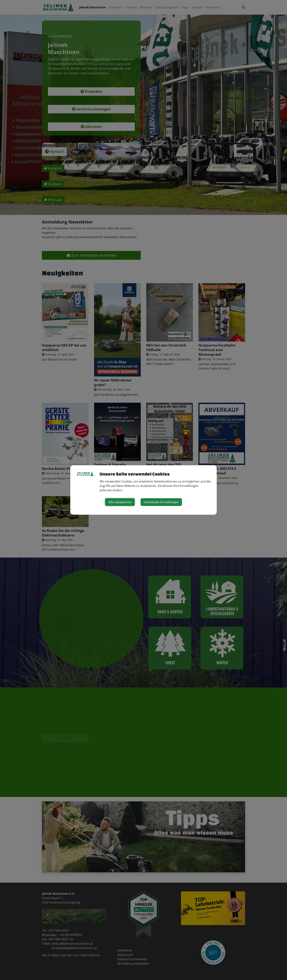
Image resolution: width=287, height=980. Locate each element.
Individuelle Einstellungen (161, 502)
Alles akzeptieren (120, 502)
